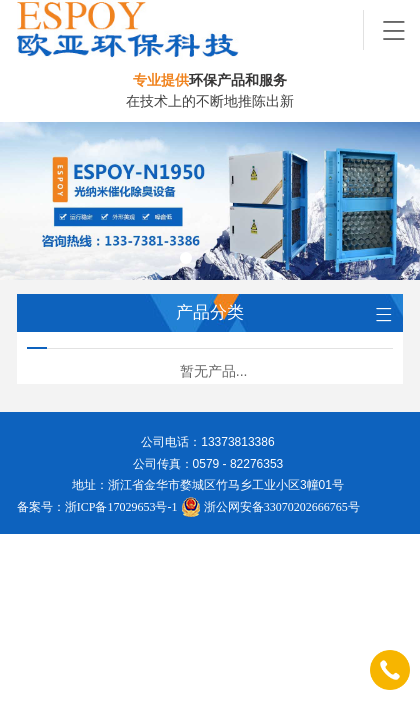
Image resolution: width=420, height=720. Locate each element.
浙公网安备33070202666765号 (270, 507)
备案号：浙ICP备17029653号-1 (97, 507)
